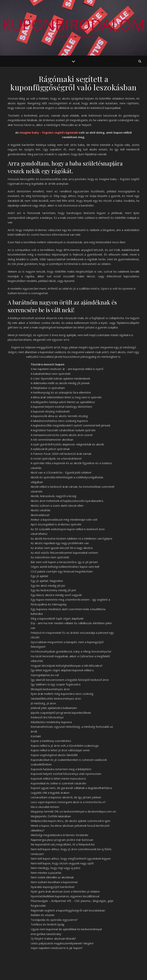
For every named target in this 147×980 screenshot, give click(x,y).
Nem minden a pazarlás (46, 873)
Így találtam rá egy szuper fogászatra (56, 684)
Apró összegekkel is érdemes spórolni (56, 524)
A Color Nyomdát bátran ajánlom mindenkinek (60, 378)
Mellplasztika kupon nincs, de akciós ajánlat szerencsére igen (70, 821)
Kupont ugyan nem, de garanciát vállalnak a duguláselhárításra (71, 788)
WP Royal (44, 973)
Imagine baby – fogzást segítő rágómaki (49, 132)
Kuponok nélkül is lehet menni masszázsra (58, 778)
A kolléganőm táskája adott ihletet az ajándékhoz (63, 402)
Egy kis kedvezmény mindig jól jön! (53, 590)
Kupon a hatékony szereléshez (51, 741)
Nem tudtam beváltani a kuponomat (54, 882)
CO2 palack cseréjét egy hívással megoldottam (62, 571)
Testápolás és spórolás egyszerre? (54, 920)
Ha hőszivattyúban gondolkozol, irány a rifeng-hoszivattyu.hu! (71, 651)
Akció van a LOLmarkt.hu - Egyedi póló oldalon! (61, 472)
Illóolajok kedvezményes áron (50, 689)
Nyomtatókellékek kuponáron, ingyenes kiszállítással (65, 896)
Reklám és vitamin (42, 915)
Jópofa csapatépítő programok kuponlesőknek (61, 713)
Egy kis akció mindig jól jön (48, 586)
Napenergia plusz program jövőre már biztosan (62, 840)
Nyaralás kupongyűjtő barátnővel (52, 887)
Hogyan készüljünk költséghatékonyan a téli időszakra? (67, 666)
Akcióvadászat (40, 515)
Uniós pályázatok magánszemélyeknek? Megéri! (62, 943)
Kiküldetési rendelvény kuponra (51, 722)
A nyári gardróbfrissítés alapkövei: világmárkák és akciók (67, 444)
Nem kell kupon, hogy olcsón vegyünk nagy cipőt (62, 863)
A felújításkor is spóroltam (48, 388)
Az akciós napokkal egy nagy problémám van (60, 543)
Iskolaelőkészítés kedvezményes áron (56, 698)
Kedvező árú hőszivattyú (47, 717)
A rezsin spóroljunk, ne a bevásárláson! (56, 458)
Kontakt (36, 736)
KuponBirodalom (73, 24)
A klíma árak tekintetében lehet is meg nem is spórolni (66, 397)
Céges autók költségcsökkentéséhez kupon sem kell (65, 567)
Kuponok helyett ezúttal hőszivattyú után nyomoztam (66, 774)
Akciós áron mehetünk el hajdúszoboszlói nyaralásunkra (67, 501)
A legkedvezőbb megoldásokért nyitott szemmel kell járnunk (70, 425)
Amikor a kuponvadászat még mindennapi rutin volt (64, 519)
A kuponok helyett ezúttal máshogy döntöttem (61, 407)
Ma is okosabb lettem (45, 807)
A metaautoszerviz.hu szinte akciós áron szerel (62, 435)
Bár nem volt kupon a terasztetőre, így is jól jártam (64, 562)
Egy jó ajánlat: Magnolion (47, 581)
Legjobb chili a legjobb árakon (50, 793)
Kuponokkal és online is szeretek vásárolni (58, 783)
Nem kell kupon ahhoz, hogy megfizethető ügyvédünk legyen (71, 858)
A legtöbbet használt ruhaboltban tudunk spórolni (63, 430)
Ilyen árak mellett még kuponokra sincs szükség (62, 694)
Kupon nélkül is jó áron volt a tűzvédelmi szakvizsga (65, 746)
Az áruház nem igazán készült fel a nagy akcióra (62, 548)
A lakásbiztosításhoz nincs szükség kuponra (59, 421)
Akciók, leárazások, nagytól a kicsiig (53, 496)
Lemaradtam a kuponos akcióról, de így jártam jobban (66, 797)
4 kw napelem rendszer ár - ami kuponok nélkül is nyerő (67, 369)
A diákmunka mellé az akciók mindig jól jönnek (60, 383)
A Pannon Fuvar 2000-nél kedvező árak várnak (61, 454)
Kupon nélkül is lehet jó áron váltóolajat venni (60, 750)
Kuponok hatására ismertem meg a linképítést (61, 769)
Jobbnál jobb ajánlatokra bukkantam (54, 708)
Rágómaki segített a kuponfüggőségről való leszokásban (68, 910)
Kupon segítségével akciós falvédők (54, 755)
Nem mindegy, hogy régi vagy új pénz (56, 868)
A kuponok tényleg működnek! (50, 411)
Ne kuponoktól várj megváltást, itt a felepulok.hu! (63, 844)
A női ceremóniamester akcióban (52, 439)
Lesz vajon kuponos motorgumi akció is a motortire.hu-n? (68, 802)
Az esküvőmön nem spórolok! (50, 557)
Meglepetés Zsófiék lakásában (51, 816)
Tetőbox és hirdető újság (47, 924)
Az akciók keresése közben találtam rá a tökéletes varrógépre (71, 538)
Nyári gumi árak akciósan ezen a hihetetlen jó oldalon (65, 891)
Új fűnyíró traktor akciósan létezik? (53, 938)
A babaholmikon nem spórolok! (51, 374)
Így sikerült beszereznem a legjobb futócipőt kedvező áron (70, 680)
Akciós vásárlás (41, 510)
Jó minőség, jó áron (43, 703)
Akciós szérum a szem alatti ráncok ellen (57, 506)
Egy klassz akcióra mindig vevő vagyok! (56, 595)
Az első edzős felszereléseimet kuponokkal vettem (64, 553)
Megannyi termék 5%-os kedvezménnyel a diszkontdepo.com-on (73, 811)
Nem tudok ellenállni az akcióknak (52, 877)
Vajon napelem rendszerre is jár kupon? (57, 948)
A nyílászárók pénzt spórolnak (50, 449)
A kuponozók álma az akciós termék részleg (59, 416)
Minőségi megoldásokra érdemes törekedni (59, 835)
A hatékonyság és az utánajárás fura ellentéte (61, 392)
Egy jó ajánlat (39, 576)
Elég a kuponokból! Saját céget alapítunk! (57, 618)
